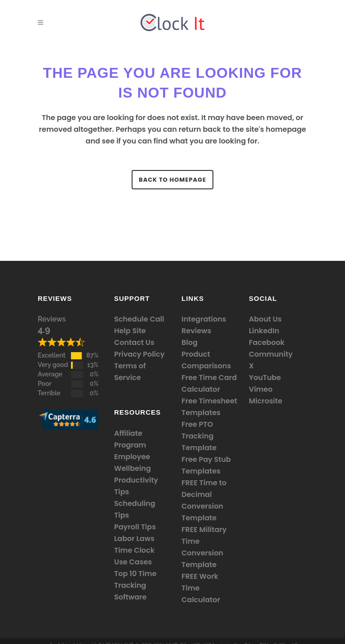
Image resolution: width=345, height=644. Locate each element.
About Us (265, 319)
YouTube (265, 378)
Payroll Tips (135, 527)
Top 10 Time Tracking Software (135, 585)
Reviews (52, 319)
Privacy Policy (139, 354)
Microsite (265, 401)
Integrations (204, 319)
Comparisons (206, 366)
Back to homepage (172, 180)
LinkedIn (264, 331)
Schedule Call (139, 319)
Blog (190, 342)
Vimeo (261, 389)
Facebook (267, 342)
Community (271, 354)
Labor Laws (134, 539)
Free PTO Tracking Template (199, 436)
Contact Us (134, 342)
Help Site (130, 331)
